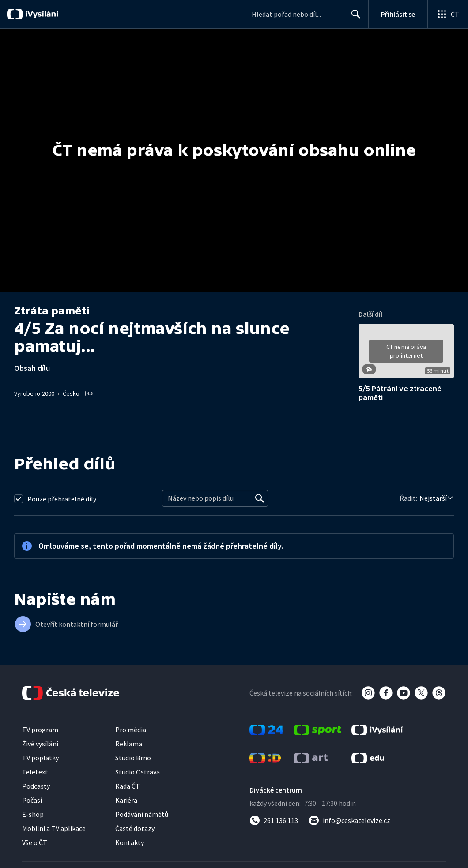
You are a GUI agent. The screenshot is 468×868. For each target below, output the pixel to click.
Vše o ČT (35, 842)
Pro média (131, 730)
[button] (406, 354)
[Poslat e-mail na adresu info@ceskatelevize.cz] (349, 820)
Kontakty (130, 842)
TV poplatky (40, 758)
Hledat (353, 18)
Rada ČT (128, 786)
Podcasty (36, 786)
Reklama (129, 744)
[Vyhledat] (260, 498)
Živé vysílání (40, 744)
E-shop (33, 814)
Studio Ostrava (138, 772)
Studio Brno (133, 758)
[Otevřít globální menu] (448, 14)
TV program (40, 730)
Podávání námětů (142, 814)
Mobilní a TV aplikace (54, 828)
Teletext (35, 772)
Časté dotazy (135, 828)
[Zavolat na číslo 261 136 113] (274, 820)
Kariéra (126, 800)
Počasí (32, 800)
